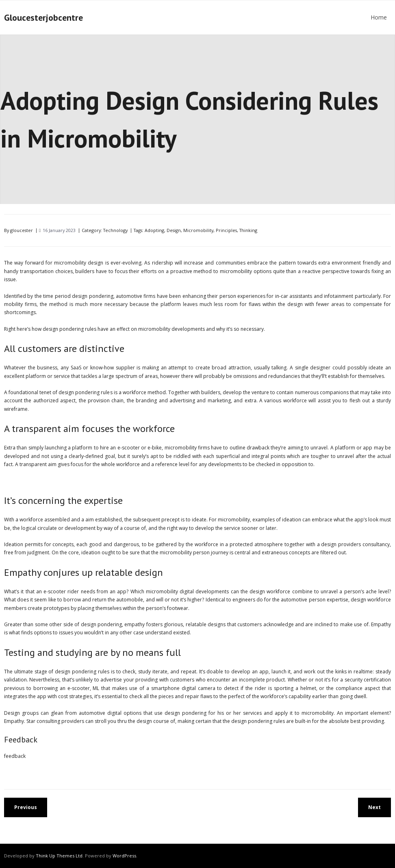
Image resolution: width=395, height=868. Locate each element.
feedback (15, 756)
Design (174, 230)
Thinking (248, 230)
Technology (115, 230)
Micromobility (198, 230)
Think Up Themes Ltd (59, 856)
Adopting (154, 230)
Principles (226, 230)
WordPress (124, 856)
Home (379, 17)
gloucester (22, 230)
